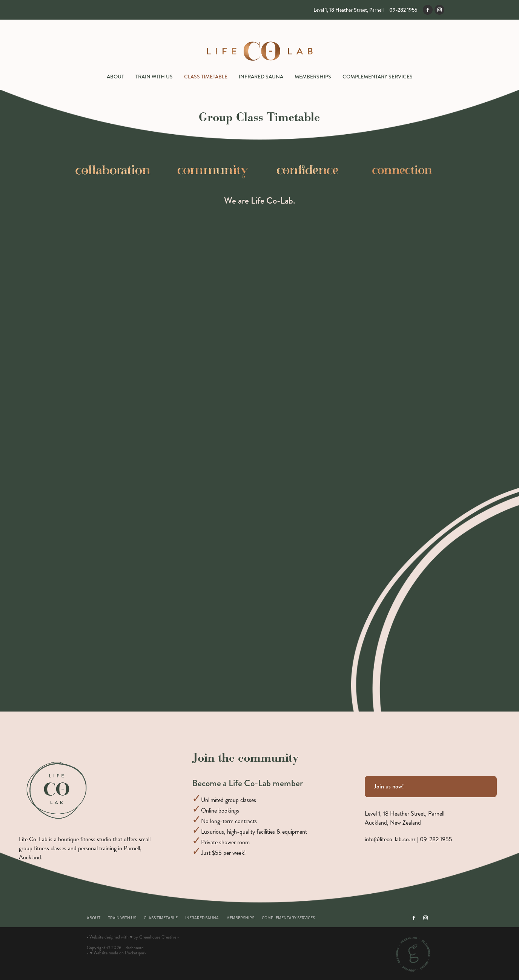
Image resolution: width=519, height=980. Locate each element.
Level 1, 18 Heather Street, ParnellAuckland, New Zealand (405, 818)
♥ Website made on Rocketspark (118, 953)
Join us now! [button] (389, 786)
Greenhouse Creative (158, 937)
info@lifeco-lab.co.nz (390, 839)
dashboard (135, 948)
